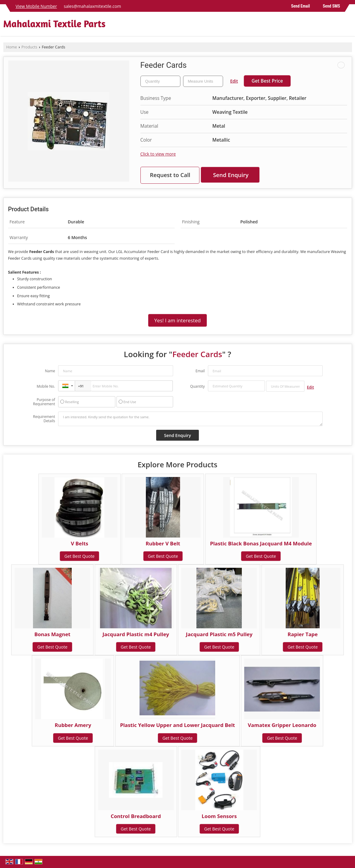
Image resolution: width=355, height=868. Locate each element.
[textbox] (203, 81)
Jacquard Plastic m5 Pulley (219, 634)
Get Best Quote (80, 556)
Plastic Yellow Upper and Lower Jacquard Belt (178, 725)
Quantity (197, 386)
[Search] (348, 26)
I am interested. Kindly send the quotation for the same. (190, 419)
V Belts (79, 543)
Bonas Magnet (52, 634)
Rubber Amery (73, 725)
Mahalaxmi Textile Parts (54, 24)
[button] (36, 6)
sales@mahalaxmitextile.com (92, 6)
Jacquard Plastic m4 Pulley (136, 634)
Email (200, 371)
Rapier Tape (302, 634)
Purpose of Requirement (44, 402)
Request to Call (170, 175)
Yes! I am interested (178, 320)
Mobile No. (46, 386)
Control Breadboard (136, 816)
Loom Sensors (219, 816)
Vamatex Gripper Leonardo (282, 725)
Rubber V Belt (163, 543)
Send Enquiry (231, 175)
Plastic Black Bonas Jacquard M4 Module (261, 543)
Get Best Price (267, 81)
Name (50, 371)
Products (29, 47)
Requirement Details (44, 419)
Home (12, 47)
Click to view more (158, 154)
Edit (234, 81)
